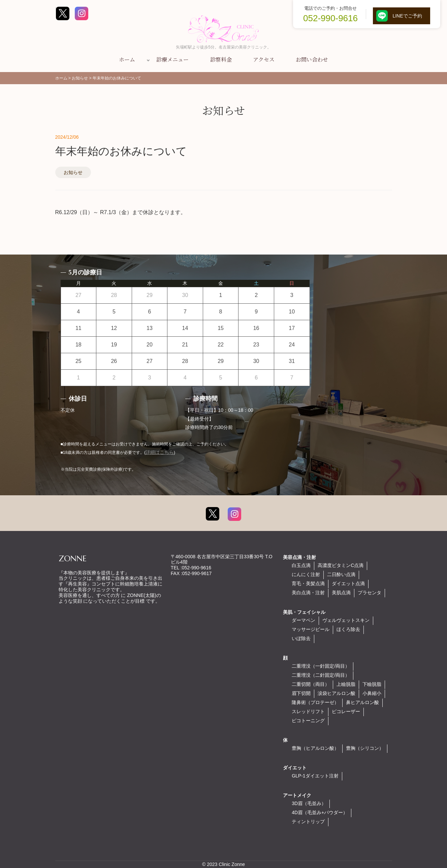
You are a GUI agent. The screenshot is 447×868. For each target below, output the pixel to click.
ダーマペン (304, 620)
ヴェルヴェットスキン (346, 620)
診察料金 (221, 59)
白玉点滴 (301, 565)
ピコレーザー (346, 711)
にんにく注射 (306, 574)
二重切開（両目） (311, 684)
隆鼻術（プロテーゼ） (315, 702)
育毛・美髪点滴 (308, 583)
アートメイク (297, 795)
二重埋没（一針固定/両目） (321, 666)
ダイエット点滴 (348, 583)
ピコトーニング (308, 721)
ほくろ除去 (348, 629)
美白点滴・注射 (308, 593)
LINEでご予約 (401, 16)
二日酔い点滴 (341, 574)
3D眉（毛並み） (309, 803)
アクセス (264, 59)
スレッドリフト (308, 711)
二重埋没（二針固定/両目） (321, 675)
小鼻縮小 (372, 693)
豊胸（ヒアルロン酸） (315, 748)
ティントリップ (308, 822)
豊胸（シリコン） (365, 748)
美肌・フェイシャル (304, 612)
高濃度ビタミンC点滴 (341, 565)
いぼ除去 (301, 638)
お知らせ (73, 172)
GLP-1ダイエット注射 (315, 776)
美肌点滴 (341, 593)
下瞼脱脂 (372, 684)
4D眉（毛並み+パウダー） (320, 812)
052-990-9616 (330, 18)
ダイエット (295, 768)
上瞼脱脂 (346, 684)
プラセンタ (370, 593)
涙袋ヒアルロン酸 (337, 693)
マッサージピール (311, 629)
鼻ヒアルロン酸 (362, 702)
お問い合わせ (312, 59)
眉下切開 (301, 693)
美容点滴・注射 (299, 557)
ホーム (127, 59)
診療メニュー (172, 59)
